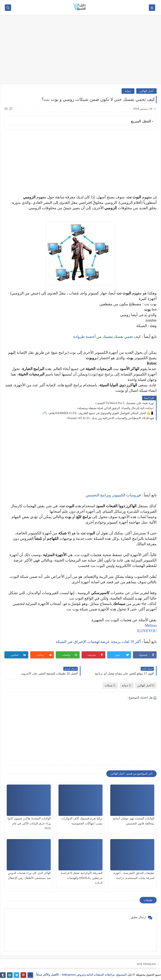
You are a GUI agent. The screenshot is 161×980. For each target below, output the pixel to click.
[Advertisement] (80, 52)
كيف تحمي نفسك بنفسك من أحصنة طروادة (107, 337)
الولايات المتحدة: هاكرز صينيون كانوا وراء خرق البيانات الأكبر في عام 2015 (29, 823)
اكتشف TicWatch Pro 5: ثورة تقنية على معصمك (125, 403)
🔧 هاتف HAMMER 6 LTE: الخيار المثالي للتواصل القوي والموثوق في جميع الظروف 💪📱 (99, 413)
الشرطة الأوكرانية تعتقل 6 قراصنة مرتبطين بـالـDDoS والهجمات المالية (82, 878)
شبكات (110, 685)
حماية (128, 91)
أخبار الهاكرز (146, 91)
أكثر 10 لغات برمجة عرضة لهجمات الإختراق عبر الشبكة (98, 642)
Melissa (151, 625)
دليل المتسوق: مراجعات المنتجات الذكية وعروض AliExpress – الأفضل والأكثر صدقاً (84, 975)
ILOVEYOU (147, 631)
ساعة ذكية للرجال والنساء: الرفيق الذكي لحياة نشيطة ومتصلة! (116, 408)
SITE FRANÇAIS (146, 964)
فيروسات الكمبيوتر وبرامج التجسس (113, 495)
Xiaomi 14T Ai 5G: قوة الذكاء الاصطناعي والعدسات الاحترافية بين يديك (111, 418)
